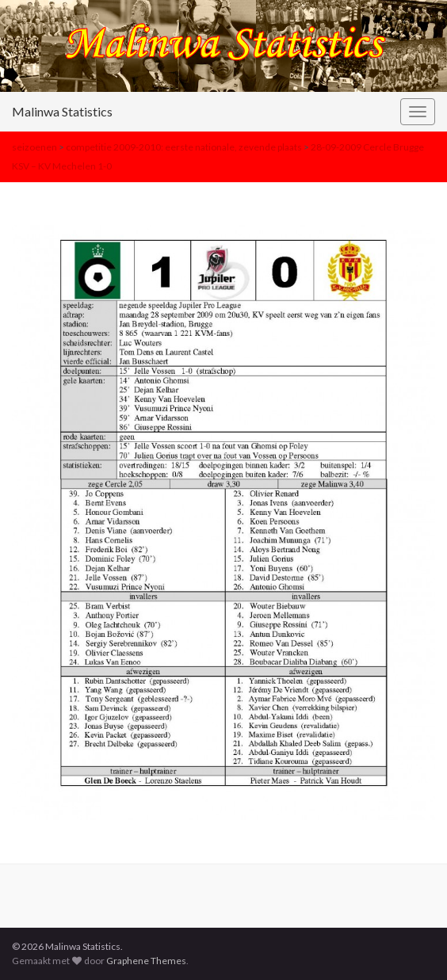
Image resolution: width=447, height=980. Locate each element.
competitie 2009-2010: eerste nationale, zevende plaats (184, 147)
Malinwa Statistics (62, 111)
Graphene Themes (146, 961)
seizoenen (34, 147)
